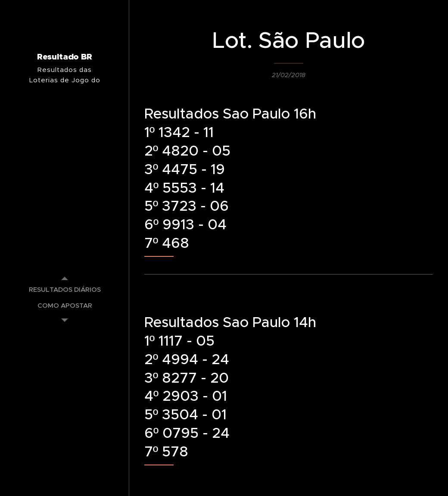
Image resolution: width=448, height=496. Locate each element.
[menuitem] (65, 289)
